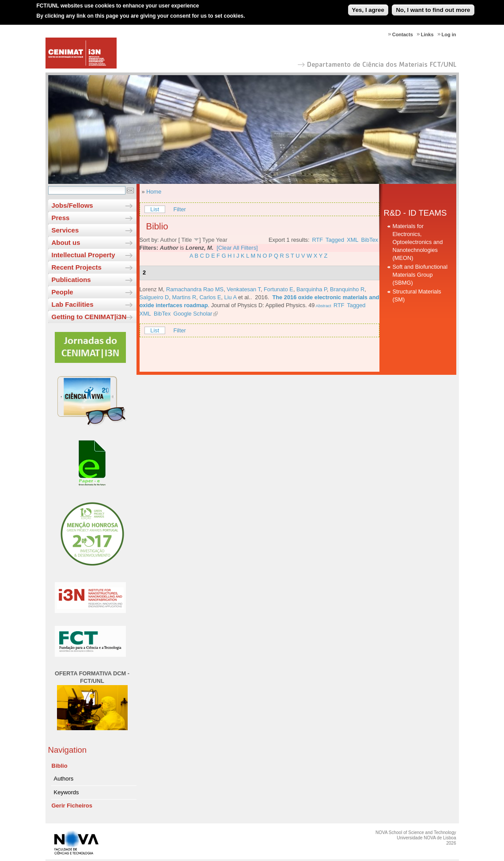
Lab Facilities (73, 304)
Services (65, 230)
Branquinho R (347, 289)
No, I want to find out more (433, 7)
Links (427, 34)
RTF (318, 240)
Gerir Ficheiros (72, 806)
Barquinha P (312, 289)
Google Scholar (193, 314)
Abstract (323, 306)
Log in (449, 34)
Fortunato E (279, 289)
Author (168, 240)
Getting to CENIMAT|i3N (89, 317)
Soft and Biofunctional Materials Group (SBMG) (420, 275)
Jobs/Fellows (72, 205)
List (155, 209)
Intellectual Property (83, 255)
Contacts (403, 34)
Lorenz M (151, 289)
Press (61, 218)
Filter (179, 209)
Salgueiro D (154, 297)
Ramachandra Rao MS (195, 289)
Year (222, 240)
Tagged (335, 240)
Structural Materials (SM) (417, 295)
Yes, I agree (368, 7)
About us (66, 242)
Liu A (231, 297)
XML (352, 240)
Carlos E (210, 297)
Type (208, 240)
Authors (64, 779)
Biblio (60, 766)
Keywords (66, 792)
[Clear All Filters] (237, 248)
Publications (71, 280)
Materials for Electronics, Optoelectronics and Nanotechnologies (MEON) (418, 242)
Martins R (184, 297)
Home (154, 192)
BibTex (370, 240)
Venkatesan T (244, 289)
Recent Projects (77, 267)
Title (187, 240)
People (63, 292)
